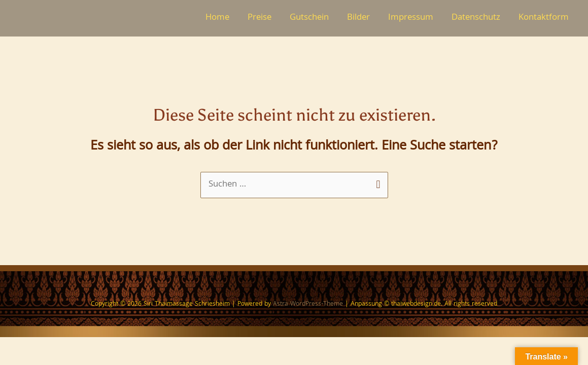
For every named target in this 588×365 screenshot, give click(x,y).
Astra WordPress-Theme (308, 304)
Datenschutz (476, 18)
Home (217, 18)
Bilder (358, 18)
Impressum (411, 18)
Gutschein (309, 18)
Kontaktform (544, 18)
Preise (260, 18)
